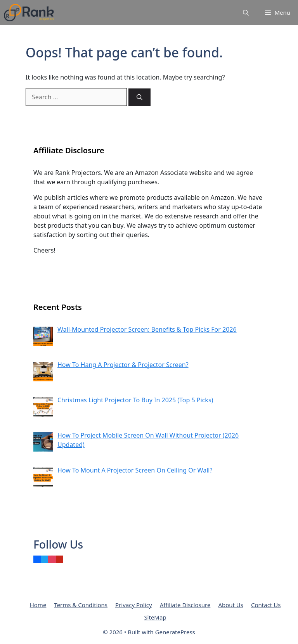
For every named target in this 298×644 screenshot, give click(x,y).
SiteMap (155, 617)
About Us (231, 605)
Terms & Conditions (81, 605)
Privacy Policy (134, 605)
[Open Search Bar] (246, 13)
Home (38, 605)
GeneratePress (175, 632)
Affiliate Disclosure (185, 605)
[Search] (139, 97)
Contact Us (266, 605)
